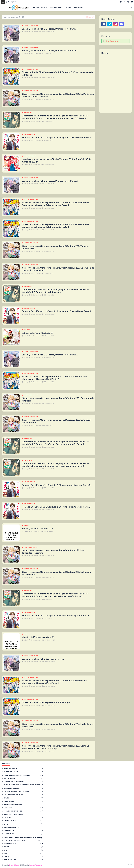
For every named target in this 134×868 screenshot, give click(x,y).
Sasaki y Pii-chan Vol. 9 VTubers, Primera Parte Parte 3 (50, 51)
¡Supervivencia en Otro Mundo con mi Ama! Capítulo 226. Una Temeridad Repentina (53, 552)
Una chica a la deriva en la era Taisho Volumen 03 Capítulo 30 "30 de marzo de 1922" (56, 161)
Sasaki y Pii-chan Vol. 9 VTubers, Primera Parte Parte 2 (50, 181)
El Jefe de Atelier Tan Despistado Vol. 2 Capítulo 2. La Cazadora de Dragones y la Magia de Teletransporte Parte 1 (55, 226)
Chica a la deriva (30, 156)
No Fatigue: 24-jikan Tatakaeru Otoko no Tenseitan (24, 837)
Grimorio (27, 330)
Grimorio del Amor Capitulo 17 (37, 333)
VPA (24, 850)
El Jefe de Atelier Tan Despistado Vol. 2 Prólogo (46, 702)
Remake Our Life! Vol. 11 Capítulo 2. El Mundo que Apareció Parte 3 (56, 485)
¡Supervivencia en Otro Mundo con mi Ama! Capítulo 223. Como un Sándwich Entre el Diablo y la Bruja (56, 747)
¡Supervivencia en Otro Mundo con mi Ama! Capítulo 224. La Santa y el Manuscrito (58, 725)
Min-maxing (28, 113)
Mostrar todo (90, 17)
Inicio (130, 865)
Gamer (24, 798)
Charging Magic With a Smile (24, 782)
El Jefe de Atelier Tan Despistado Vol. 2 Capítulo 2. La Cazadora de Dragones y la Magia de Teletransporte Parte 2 (55, 204)
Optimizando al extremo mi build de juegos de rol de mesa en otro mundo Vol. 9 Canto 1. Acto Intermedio (55, 291)
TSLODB (24, 847)
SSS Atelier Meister (31, 69)
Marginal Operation (24, 827)
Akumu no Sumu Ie (24, 769)
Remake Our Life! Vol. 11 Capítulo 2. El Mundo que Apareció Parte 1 (56, 616)
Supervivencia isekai (31, 91)
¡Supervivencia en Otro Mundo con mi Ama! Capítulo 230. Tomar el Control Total (55, 247)
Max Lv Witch (24, 831)
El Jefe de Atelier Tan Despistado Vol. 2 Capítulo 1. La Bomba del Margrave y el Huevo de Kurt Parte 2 (55, 378)
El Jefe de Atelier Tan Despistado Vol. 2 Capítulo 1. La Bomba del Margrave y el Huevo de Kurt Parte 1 (55, 682)
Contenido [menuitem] (55, 8)
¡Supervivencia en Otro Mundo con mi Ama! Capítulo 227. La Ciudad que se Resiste (56, 421)
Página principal (11, 2)
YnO (24, 853)
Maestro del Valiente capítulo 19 (38, 637)
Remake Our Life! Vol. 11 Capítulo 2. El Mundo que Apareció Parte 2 (56, 507)
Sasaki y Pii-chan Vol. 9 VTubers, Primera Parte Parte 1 (50, 355)
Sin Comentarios (36, 32)
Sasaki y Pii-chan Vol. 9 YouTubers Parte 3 (43, 659)
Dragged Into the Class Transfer (24, 791)
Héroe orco (24, 808)
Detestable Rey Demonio (24, 788)
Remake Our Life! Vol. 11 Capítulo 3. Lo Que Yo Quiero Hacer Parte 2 (56, 138)
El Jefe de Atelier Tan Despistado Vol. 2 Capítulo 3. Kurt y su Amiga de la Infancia (57, 74)
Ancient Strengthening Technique (24, 775)
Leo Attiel (24, 818)
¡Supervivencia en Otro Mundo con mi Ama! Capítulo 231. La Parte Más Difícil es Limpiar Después (58, 95)
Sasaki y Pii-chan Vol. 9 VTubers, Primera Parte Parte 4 (50, 29)
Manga (26, 525)
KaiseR (26, 165)
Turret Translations (112, 41)
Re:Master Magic (24, 844)
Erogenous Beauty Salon (24, 795)
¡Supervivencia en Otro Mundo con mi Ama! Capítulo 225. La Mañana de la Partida (57, 573)
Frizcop (26, 32)
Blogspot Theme (14, 865)
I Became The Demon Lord (24, 811)
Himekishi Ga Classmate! (24, 805)
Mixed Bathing (24, 834)
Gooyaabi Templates (36, 865)
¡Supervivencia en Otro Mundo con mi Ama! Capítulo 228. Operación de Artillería (58, 400)
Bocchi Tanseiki (24, 778)
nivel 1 (24, 857)
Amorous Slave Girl (24, 772)
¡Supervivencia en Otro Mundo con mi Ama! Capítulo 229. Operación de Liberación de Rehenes (58, 269)
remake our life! (30, 134)
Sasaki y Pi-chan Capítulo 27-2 (37, 529)
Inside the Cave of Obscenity (24, 814)
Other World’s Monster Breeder (22, 840)
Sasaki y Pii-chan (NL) (31, 26)
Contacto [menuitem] (68, 8)
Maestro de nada (24, 821)
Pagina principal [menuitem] (40, 8)
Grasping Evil (24, 801)
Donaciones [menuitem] (78, 8)
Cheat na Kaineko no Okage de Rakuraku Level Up (24, 785)
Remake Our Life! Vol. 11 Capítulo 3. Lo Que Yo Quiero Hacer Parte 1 (56, 311)
